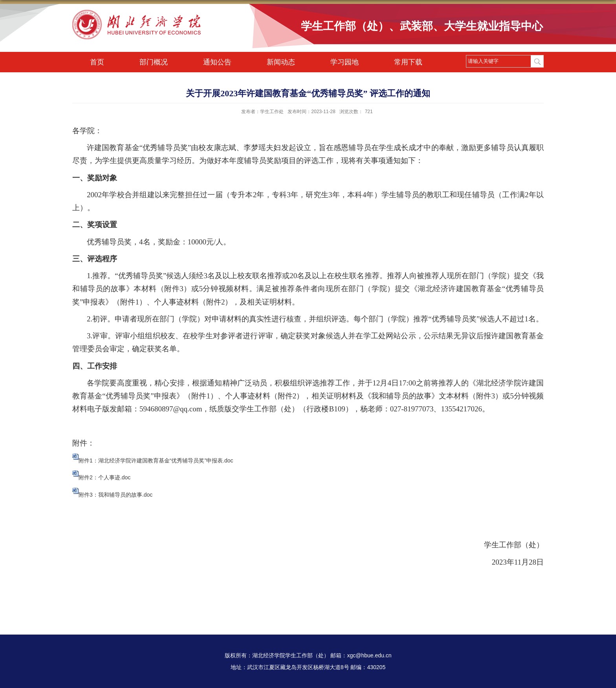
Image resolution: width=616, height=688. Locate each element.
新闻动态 (281, 62)
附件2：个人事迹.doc (104, 477)
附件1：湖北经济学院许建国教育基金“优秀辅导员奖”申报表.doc (156, 461)
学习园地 (345, 62)
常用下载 (408, 62)
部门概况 (154, 62)
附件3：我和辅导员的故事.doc (115, 495)
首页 (97, 62)
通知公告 (217, 62)
